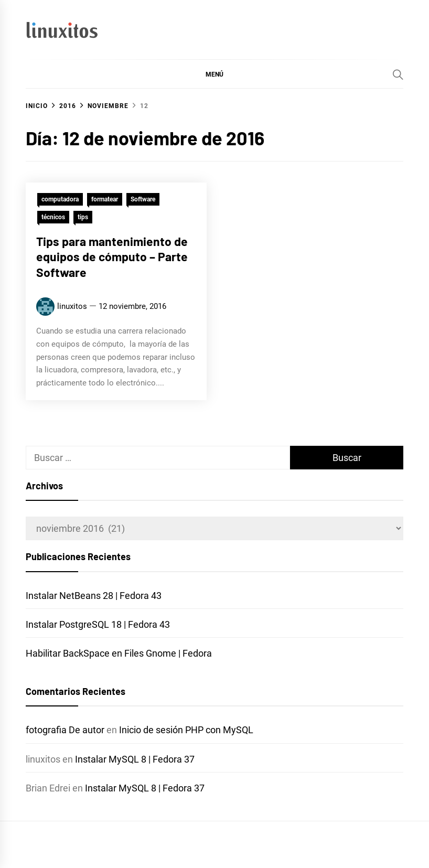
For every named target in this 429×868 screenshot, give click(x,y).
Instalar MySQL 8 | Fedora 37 (135, 759)
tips (83, 217)
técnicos (53, 217)
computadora (60, 199)
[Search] (398, 74)
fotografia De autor (65, 730)
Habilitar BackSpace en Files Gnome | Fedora (119, 653)
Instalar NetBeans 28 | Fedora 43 (94, 596)
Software (143, 199)
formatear (105, 199)
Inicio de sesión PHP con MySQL (186, 730)
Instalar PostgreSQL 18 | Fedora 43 (98, 624)
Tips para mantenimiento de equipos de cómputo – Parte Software (112, 257)
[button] (214, 74)
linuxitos (72, 306)
